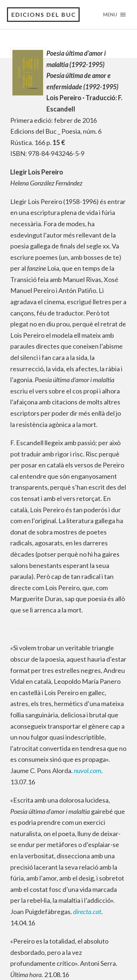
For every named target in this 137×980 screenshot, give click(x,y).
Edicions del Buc (44, 14)
